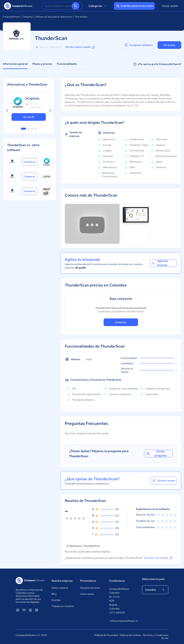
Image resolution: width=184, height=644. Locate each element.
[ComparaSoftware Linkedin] (18, 610)
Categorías (98, 6)
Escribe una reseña (159, 558)
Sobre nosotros (60, 588)
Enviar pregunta (156, 454)
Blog (54, 594)
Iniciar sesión (170, 6)
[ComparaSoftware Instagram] (37, 610)
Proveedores (88, 581)
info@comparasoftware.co (123, 621)
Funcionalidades (67, 64)
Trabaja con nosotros (63, 606)
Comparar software (139, 45)
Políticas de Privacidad (106, 635)
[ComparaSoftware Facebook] (30, 610)
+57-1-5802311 (117, 613)
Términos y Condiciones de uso (155, 637)
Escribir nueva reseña (81, 47)
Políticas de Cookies (130, 635)
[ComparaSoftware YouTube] (24, 610)
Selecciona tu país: (153, 579)
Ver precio (169, 45)
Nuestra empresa (62, 581)
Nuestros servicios (90, 588)
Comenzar (121, 322)
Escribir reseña (163, 481)
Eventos (56, 600)
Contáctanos (117, 581)
